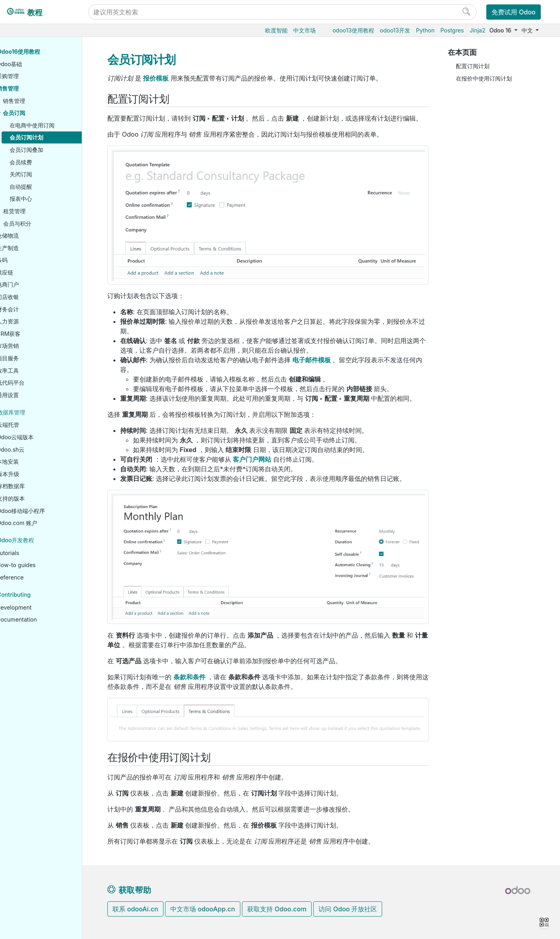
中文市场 (304, 30)
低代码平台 (34, 383)
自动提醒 (45, 187)
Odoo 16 (501, 30)
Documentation (41, 619)
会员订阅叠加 (50, 150)
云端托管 (32, 425)
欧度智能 (276, 30)
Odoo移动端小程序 (45, 511)
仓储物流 (32, 235)
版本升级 (32, 474)
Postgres (452, 30)
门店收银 (32, 297)
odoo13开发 (395, 30)
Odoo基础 (33, 64)
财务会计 (32, 309)
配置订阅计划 (473, 66)
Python (425, 30)
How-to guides (40, 565)
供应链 (29, 272)
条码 (26, 260)
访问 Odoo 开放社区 (348, 909)
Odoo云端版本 (39, 437)
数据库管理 (35, 412)
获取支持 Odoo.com (277, 909)
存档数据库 (35, 486)
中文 (528, 30)
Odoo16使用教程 (43, 51)
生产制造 (32, 248)
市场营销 (32, 346)
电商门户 (32, 284)
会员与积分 (41, 223)
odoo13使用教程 (353, 30)
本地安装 (32, 461)
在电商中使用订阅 (56, 125)
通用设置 (32, 395)
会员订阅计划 (50, 137)
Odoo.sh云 (34, 449)
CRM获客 (32, 334)
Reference (34, 577)
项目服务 (32, 358)
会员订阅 (38, 113)
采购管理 (32, 76)
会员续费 (45, 162)
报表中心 (45, 199)
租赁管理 (38, 211)
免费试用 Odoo (514, 12)
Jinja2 (477, 30)
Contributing (38, 595)
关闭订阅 (45, 174)
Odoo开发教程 (40, 540)
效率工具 (32, 371)
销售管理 (32, 88)
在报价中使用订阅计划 (484, 78)
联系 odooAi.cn (135, 909)
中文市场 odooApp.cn (202, 909)
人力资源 (32, 321)
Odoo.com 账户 (41, 523)
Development (38, 607)
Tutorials (32, 553)
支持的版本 (35, 498)
